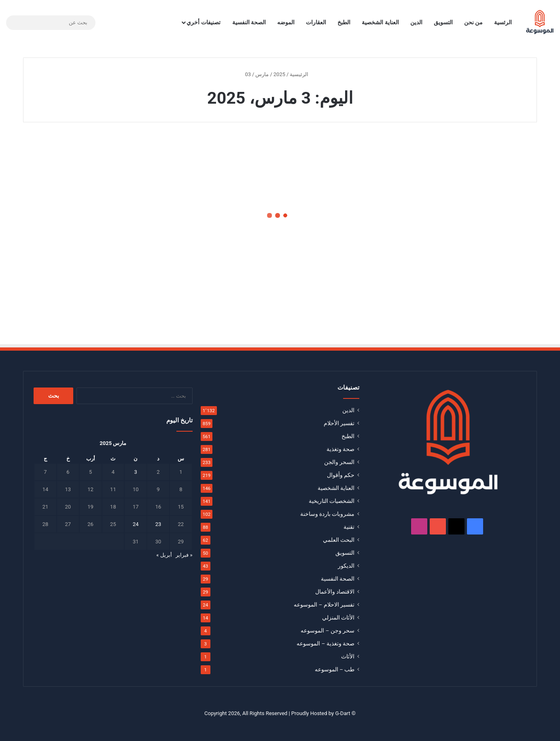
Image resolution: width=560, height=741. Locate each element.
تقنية (349, 527)
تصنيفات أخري (203, 22)
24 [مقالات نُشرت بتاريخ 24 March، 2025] (136, 524)
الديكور (346, 566)
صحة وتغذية (340, 449)
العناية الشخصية (380, 22)
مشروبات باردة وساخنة (328, 514)
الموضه (286, 22)
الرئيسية (302, 74)
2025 (279, 74)
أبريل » (164, 555)
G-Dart (343, 713)
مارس (262, 74)
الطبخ (344, 22)
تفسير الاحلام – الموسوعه (324, 605)
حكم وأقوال (341, 475)
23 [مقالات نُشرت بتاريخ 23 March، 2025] (158, 524)
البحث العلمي (339, 540)
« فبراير (184, 555)
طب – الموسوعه (335, 669)
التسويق (443, 22)
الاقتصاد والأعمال (335, 592)
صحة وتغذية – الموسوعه (326, 643)
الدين (416, 22)
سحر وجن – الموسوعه (328, 630)
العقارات (316, 22)
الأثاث (348, 656)
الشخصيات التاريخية (332, 501)
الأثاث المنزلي (338, 617)
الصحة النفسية (249, 22)
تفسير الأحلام (339, 423)
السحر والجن (339, 462)
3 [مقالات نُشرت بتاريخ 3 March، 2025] (136, 472)
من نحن (473, 22)
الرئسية (503, 22)
